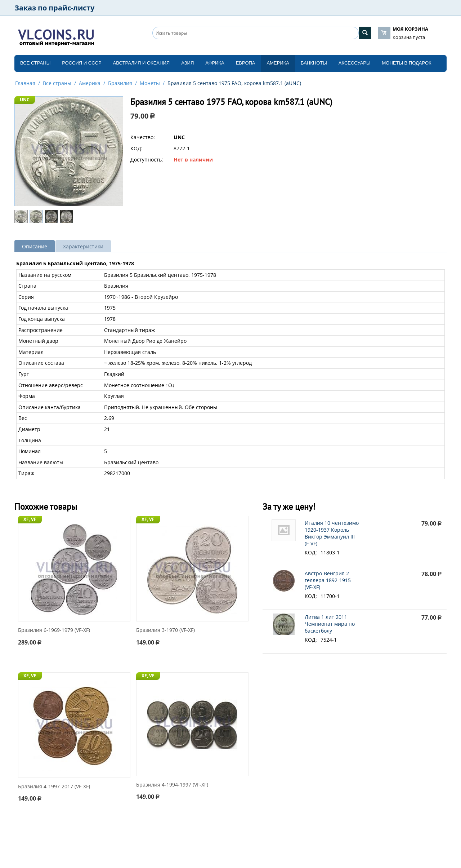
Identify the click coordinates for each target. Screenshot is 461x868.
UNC (25, 100)
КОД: (136, 148)
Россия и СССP (82, 63)
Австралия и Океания (142, 63)
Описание (35, 246)
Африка (215, 63)
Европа (246, 63)
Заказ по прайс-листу (54, 8)
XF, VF (30, 519)
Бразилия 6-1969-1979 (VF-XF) (54, 630)
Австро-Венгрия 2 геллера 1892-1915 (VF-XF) (328, 580)
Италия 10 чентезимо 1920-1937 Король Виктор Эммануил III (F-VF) (332, 533)
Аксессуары (355, 63)
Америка (278, 63)
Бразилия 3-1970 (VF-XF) (165, 630)
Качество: (143, 137)
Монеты (150, 83)
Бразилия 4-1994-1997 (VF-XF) (172, 785)
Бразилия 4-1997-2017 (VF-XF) (54, 787)
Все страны (35, 63)
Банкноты (314, 63)
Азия (187, 63)
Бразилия (120, 83)
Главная (25, 83)
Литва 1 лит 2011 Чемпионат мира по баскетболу (330, 624)
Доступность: (147, 160)
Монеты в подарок (407, 63)
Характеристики (83, 246)
